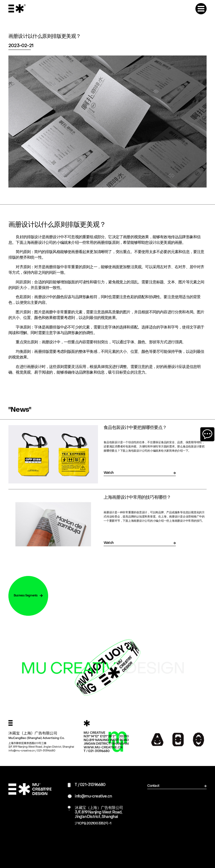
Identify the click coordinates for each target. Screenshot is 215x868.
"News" (20, 411)
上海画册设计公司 (38, 244)
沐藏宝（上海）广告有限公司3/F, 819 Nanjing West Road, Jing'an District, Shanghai (99, 817)
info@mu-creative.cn (93, 801)
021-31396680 (93, 789)
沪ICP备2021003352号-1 (93, 828)
